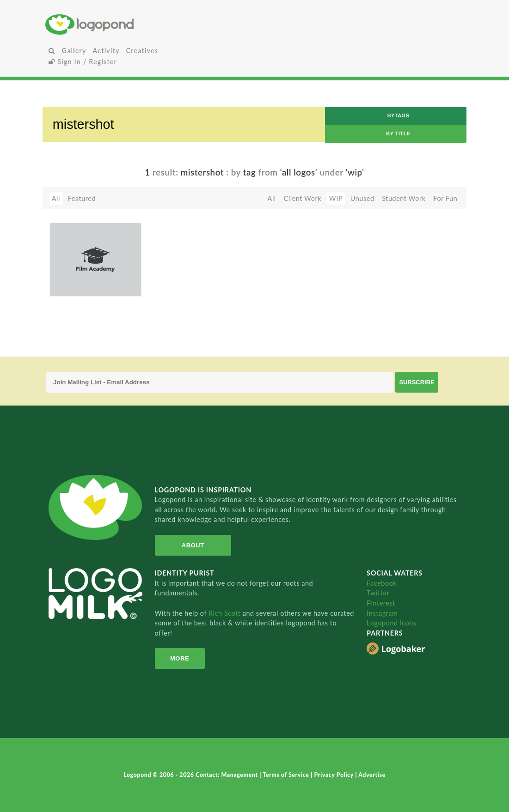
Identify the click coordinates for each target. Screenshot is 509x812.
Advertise (372, 775)
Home (115, 24)
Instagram (382, 613)
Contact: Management (227, 775)
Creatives (142, 51)
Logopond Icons (391, 623)
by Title (398, 133)
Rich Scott (226, 613)
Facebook (382, 583)
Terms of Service (287, 775)
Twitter (378, 593)
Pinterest (381, 603)
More (180, 658)
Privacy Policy (334, 775)
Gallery (74, 51)
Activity (106, 51)
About (193, 545)
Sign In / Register (83, 62)
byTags (399, 115)
